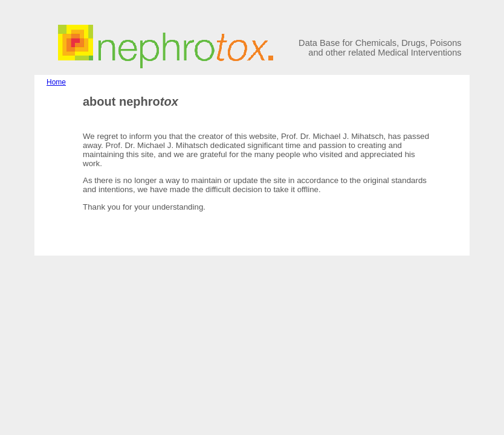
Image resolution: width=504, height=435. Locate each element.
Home (56, 82)
